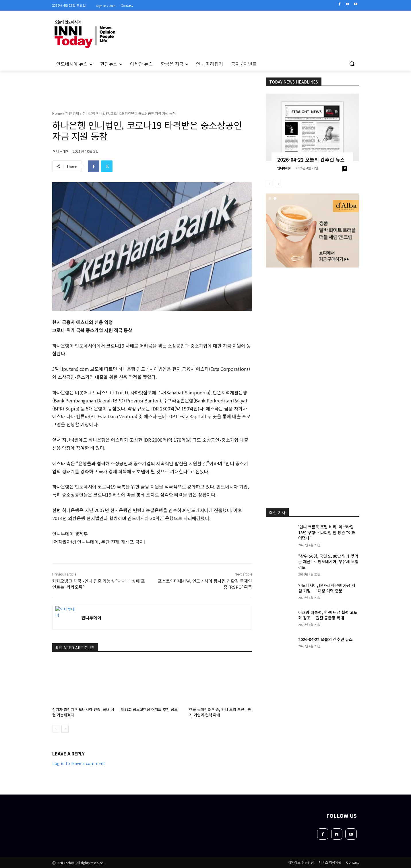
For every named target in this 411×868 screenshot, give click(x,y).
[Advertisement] (28, 149)
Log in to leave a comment (79, 763)
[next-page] (65, 729)
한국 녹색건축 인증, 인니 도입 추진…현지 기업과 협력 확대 (220, 712)
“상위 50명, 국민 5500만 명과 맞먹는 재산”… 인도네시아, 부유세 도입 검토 (328, 562)
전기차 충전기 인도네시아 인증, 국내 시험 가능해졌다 (83, 712)
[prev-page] (56, 729)
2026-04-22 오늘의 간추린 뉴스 (311, 159)
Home (57, 113)
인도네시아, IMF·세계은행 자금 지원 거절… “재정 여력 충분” (327, 588)
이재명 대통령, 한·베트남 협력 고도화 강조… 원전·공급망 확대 (328, 615)
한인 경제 (72, 113)
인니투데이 (61, 151)
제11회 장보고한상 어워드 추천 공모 (149, 709)
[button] (352, 64)
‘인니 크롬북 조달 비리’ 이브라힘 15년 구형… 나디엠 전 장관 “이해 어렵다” (327, 532)
